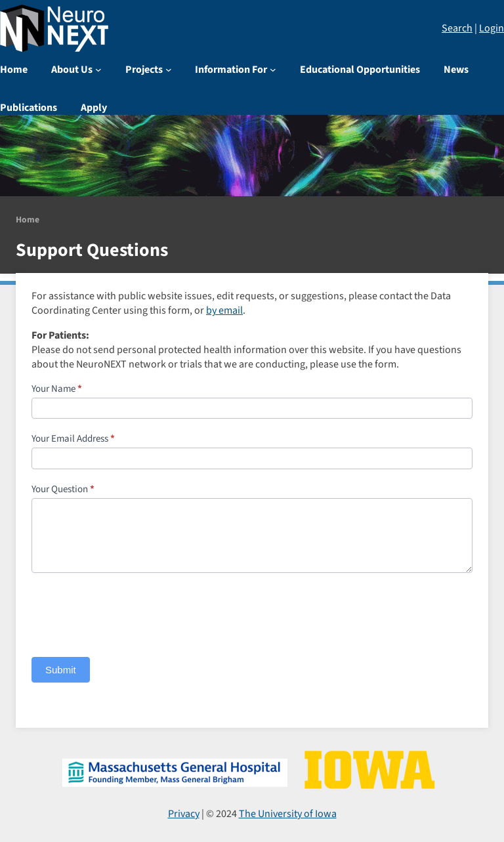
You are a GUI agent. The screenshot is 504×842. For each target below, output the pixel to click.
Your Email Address (73, 439)
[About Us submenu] (98, 70)
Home (28, 220)
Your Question (63, 489)
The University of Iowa (288, 814)
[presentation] (131, 612)
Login (492, 28)
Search (457, 28)
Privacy (184, 814)
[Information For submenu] (273, 70)
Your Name (57, 389)
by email (224, 310)
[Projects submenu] (169, 70)
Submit (61, 670)
